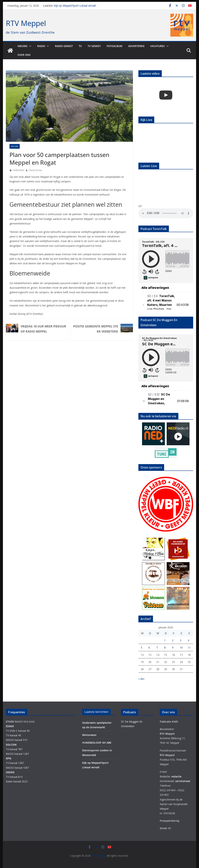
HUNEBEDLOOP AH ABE (97, 743)
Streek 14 (165, 828)
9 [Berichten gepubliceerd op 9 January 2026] (173, 647)
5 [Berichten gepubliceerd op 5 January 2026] (141, 647)
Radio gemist (64, 46)
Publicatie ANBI (169, 722)
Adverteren (136, 46)
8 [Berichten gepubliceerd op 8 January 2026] (165, 647)
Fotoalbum (114, 46)
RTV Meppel (26, 23)
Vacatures (157, 46)
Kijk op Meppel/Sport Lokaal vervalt (75, 6)
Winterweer (89, 735)
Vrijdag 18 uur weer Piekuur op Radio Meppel (43, 329)
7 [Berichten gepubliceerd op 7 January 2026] (157, 647)
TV (80, 46)
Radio (41, 46)
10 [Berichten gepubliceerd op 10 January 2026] (181, 647)
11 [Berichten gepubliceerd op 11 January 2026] (189, 647)
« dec (141, 679)
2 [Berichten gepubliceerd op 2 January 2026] (173, 640)
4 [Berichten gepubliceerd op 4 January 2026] (188, 640)
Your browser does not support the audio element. (166, 213)
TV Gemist (94, 46)
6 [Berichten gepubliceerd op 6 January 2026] (149, 647)
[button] (29, 46)
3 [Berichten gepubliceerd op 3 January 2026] (181, 640)
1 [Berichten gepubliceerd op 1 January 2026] (165, 640)
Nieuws (22, 46)
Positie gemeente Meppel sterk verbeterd (96, 329)
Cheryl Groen (35, 170)
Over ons (24, 55)
